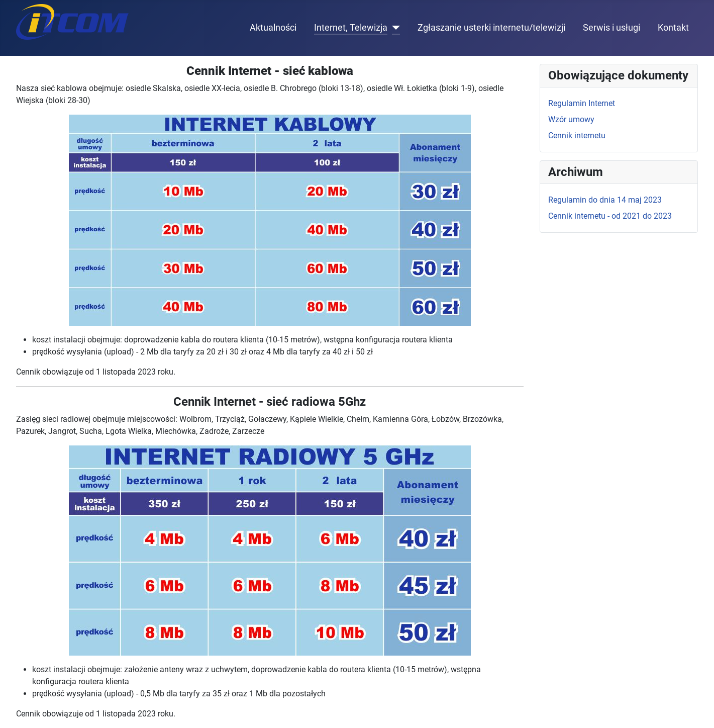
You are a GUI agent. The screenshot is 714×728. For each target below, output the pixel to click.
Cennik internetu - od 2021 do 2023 (610, 216)
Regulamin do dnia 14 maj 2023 (605, 200)
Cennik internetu (577, 135)
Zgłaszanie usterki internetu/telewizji (491, 28)
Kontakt (673, 28)
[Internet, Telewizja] (394, 28)
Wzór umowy (571, 119)
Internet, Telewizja (351, 28)
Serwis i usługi (611, 28)
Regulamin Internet (582, 103)
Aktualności (273, 28)
